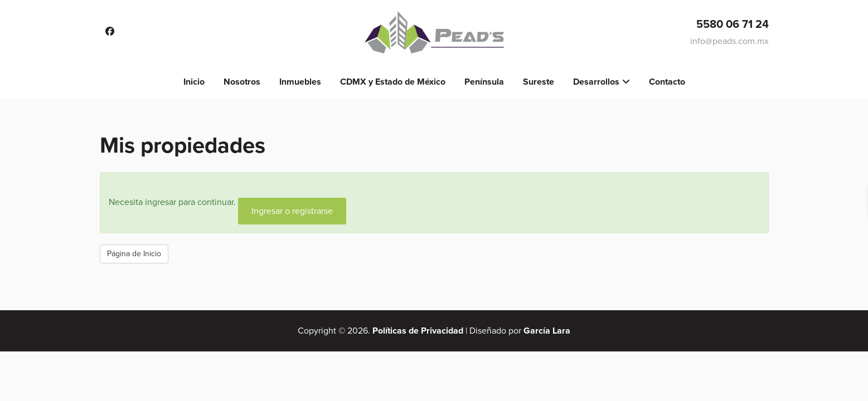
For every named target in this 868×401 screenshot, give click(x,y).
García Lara (547, 331)
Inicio (194, 82)
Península (484, 82)
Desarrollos (596, 82)
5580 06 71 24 (733, 25)
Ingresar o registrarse (292, 211)
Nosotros (242, 82)
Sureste (539, 82)
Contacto (667, 82)
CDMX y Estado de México (393, 82)
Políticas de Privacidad (418, 331)
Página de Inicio (134, 254)
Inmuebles (300, 82)
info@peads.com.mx (729, 41)
